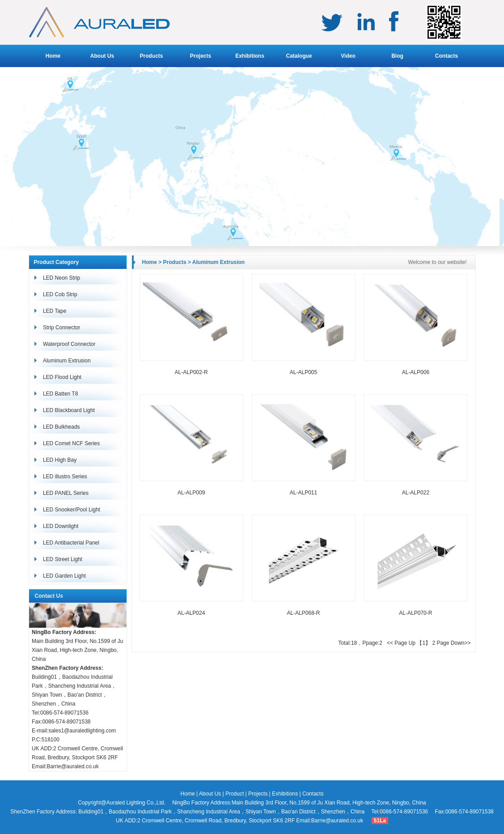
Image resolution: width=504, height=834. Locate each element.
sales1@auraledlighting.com (82, 731)
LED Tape (55, 311)
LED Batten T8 (61, 394)
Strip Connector (61, 328)
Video (348, 56)
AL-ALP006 (416, 372)
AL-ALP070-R (415, 613)
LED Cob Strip (60, 294)
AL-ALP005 (303, 372)
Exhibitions (250, 56)
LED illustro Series (65, 477)
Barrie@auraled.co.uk (72, 766)
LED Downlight (61, 526)
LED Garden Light (64, 576)
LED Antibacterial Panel (71, 543)
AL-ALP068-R (303, 613)
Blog (397, 56)
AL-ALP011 (303, 493)
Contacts (447, 56)
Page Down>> (453, 643)
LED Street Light (63, 559)
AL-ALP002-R (191, 372)
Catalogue (299, 56)
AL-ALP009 (191, 493)
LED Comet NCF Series (71, 443)
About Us (102, 56)
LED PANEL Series (66, 493)
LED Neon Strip (61, 278)
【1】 (424, 643)
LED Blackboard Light (69, 410)
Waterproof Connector (69, 344)
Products (151, 56)
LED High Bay (60, 460)
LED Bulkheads (61, 427)
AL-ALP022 (416, 493)
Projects (201, 56)
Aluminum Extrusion (67, 361)
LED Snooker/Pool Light (72, 510)
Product (235, 794)
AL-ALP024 (191, 613)
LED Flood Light (62, 377)
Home (53, 56)
